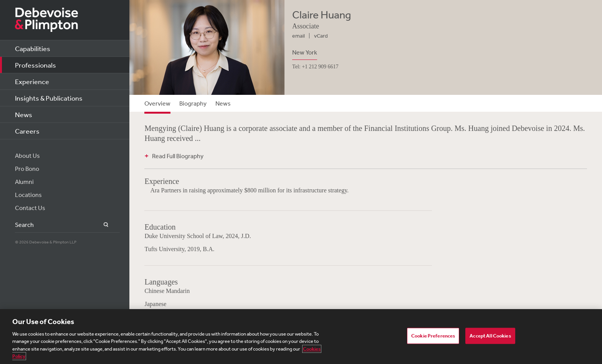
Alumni (24, 182)
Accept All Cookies (490, 336)
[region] (301, 337)
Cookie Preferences (433, 336)
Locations (28, 195)
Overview (157, 103)
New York (305, 52)
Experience (32, 81)
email (299, 36)
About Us (27, 156)
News (24, 114)
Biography (193, 103)
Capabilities (33, 48)
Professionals (36, 65)
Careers (27, 131)
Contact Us (30, 208)
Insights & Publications (49, 98)
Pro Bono (27, 169)
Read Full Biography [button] (178, 156)
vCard (321, 36)
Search (102, 225)
